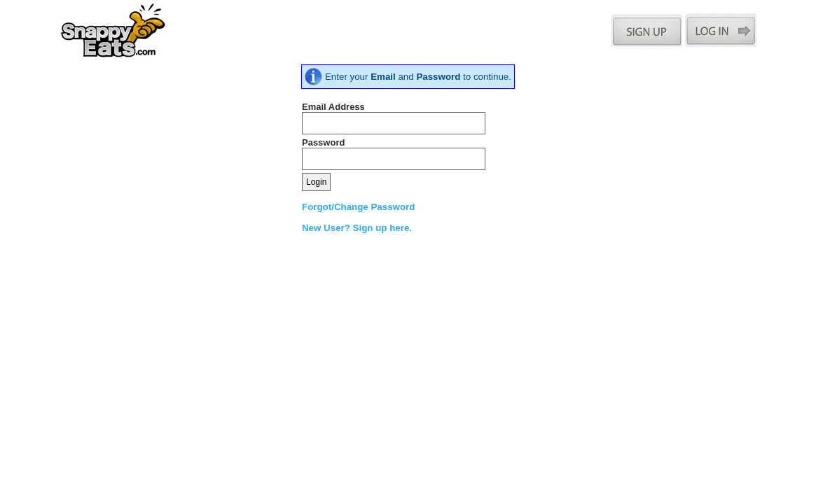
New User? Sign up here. (357, 228)
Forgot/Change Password (358, 207)
